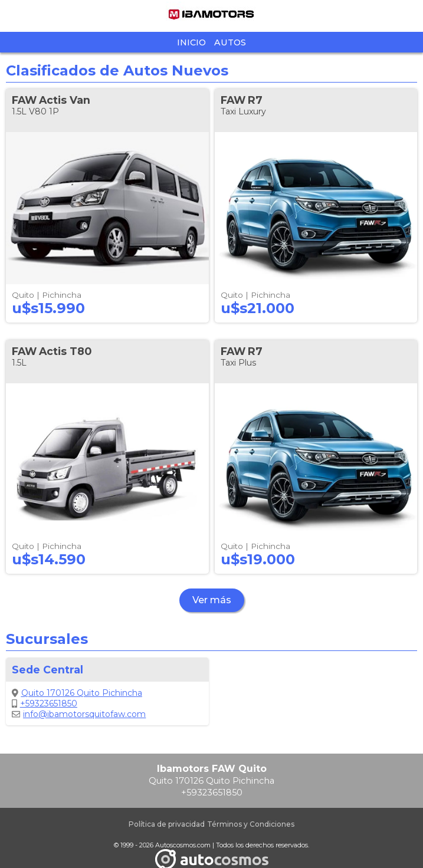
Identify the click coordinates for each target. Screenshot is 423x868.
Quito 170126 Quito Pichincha (77, 693)
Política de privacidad (167, 824)
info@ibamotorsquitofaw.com (79, 714)
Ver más (212, 600)
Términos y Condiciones (251, 824)
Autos (230, 42)
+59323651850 (45, 703)
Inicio (191, 42)
